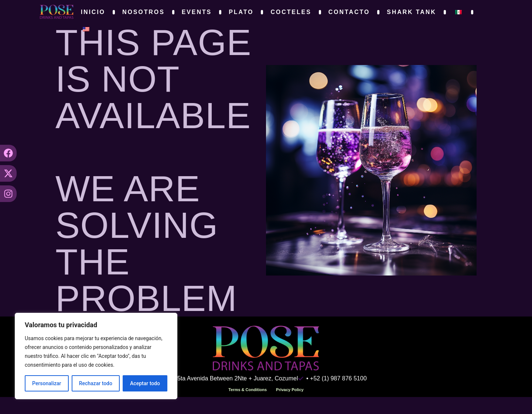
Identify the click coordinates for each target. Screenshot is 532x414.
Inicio (93, 12)
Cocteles (291, 12)
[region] (96, 356)
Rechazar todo (96, 383)
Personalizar (47, 383)
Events (197, 12)
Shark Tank (412, 12)
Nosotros (144, 12)
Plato (241, 12)
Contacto (349, 12)
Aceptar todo (145, 383)
